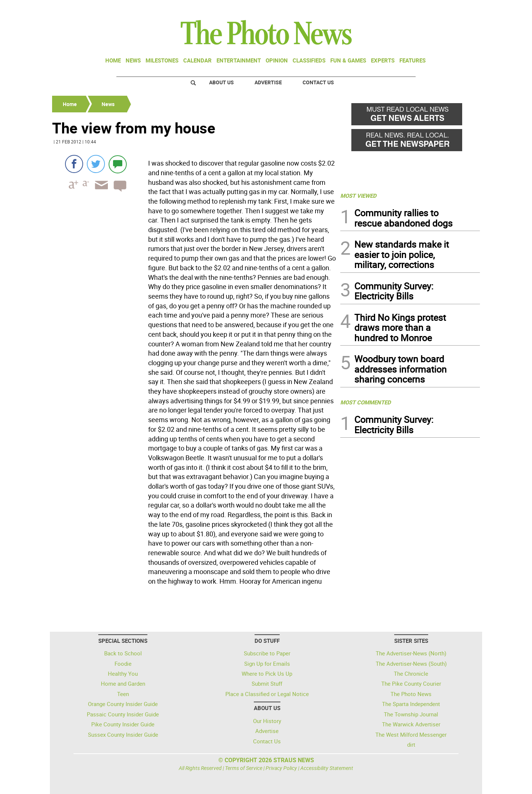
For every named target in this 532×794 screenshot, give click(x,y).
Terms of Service (244, 768)
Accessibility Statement (327, 768)
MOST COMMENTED (366, 402)
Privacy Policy (281, 768)
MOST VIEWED (358, 196)
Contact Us (318, 82)
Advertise (268, 82)
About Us (221, 82)
